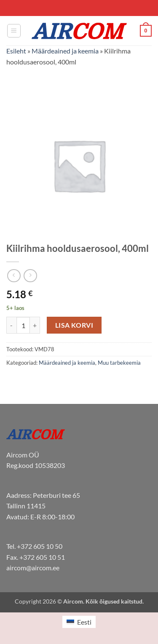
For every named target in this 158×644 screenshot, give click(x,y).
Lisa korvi (74, 325)
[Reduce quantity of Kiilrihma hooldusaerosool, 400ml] (11, 325)
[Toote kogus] (23, 325)
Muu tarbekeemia (119, 363)
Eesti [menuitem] (84, 622)
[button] (14, 31)
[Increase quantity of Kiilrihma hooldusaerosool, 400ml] (35, 325)
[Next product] (14, 276)
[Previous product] (30, 276)
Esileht (16, 51)
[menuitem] (79, 622)
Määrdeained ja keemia (65, 51)
